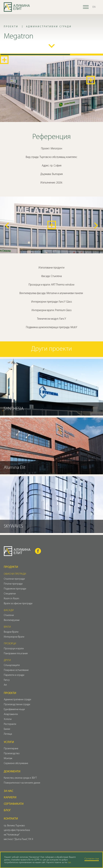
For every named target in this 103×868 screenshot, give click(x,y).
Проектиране (11, 749)
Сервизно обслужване (16, 763)
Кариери (10, 798)
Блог (7, 810)
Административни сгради (17, 700)
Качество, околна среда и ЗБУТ (20, 778)
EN (94, 7)
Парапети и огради (14, 675)
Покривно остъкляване (16, 670)
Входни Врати (11, 632)
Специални (10, 594)
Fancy (7, 680)
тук (69, 863)
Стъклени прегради (14, 579)
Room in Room (11, 599)
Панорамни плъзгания (16, 654)
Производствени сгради (17, 704)
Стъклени (9, 615)
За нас (9, 791)
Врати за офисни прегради (18, 604)
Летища (8, 734)
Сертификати (14, 804)
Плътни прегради (13, 584)
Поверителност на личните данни (22, 783)
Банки (7, 729)
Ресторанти (10, 724)
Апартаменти (11, 714)
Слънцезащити (12, 665)
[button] (7, 226)
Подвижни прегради (15, 589)
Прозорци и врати (14, 649)
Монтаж (8, 758)
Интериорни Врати (14, 637)
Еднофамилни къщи (14, 709)
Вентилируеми (12, 620)
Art (5, 685)
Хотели (8, 719)
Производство (12, 754)
